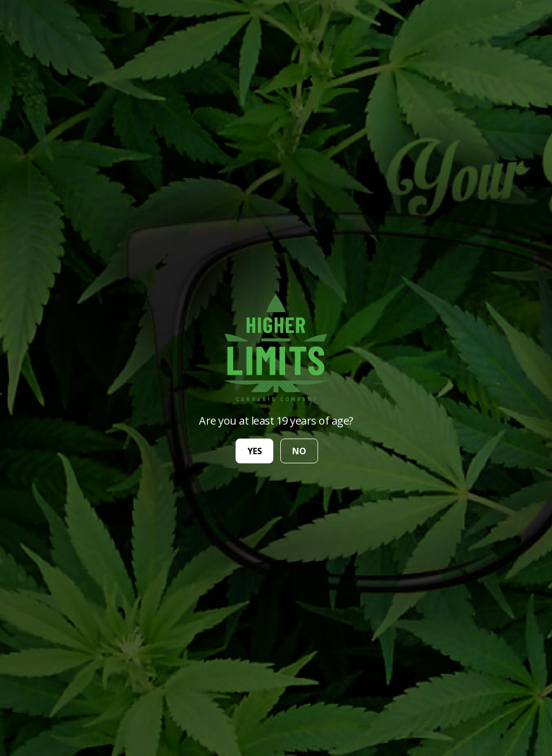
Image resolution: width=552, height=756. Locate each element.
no (299, 451)
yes (255, 451)
